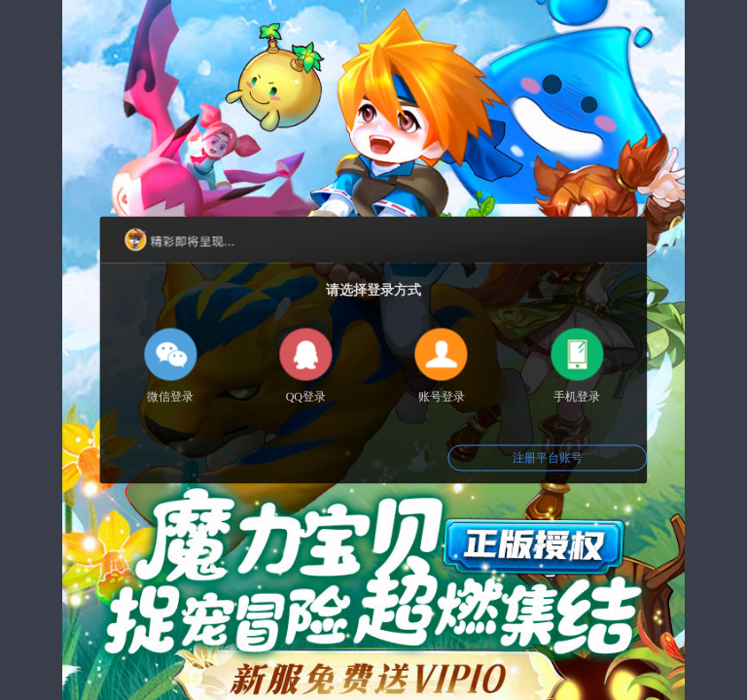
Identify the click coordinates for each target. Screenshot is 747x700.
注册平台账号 (548, 458)
